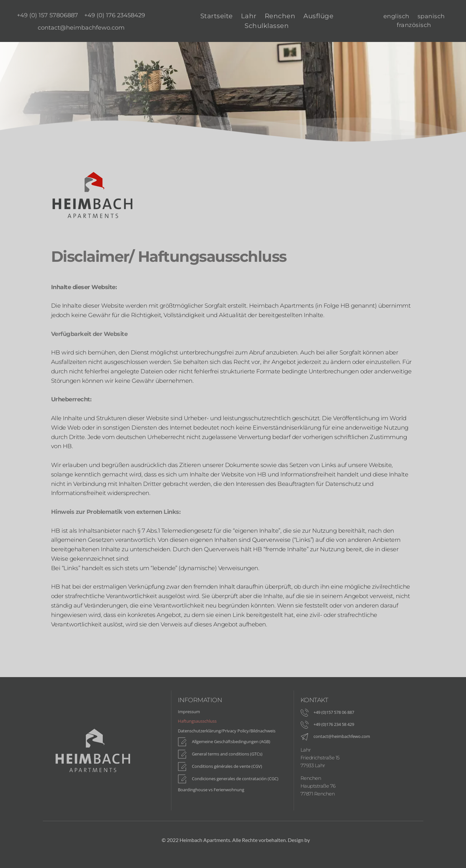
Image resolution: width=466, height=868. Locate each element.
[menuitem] (47, 14)
